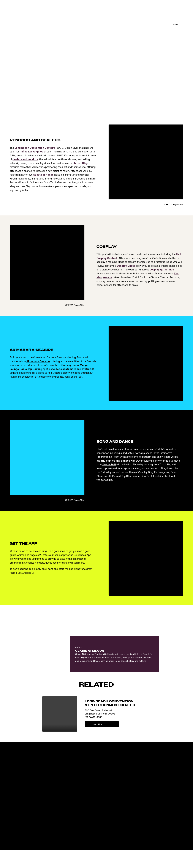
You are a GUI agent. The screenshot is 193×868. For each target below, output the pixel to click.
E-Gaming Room (69, 366)
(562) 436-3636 (93, 718)
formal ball (109, 465)
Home (175, 25)
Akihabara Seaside (38, 362)
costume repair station (77, 369)
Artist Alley (81, 164)
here (50, 569)
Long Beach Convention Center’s (35, 148)
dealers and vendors (25, 160)
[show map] (114, 725)
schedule (107, 480)
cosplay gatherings (162, 270)
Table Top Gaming (31, 369)
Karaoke (140, 453)
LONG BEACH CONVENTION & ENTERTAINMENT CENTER (110, 704)
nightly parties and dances (113, 461)
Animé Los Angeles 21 (33, 152)
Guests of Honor (43, 175)
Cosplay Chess (126, 266)
